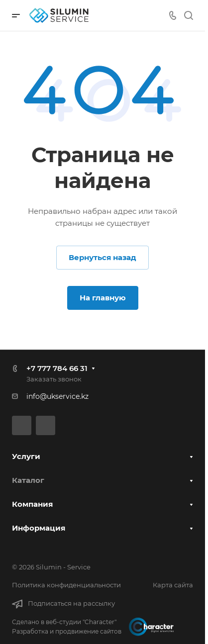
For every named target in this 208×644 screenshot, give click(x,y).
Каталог (28, 480)
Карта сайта (173, 585)
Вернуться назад (103, 257)
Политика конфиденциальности (66, 585)
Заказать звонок (54, 379)
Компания (32, 504)
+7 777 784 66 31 (57, 368)
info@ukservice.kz (57, 396)
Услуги (26, 456)
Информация (39, 528)
